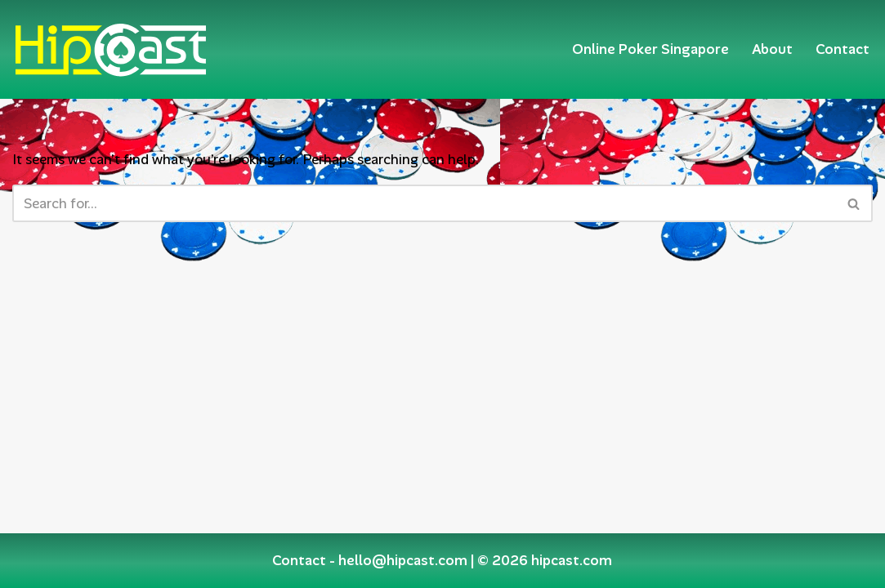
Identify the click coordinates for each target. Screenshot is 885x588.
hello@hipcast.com (403, 560)
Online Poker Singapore (650, 49)
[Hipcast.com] (110, 49)
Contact (843, 49)
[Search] (424, 203)
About (772, 49)
